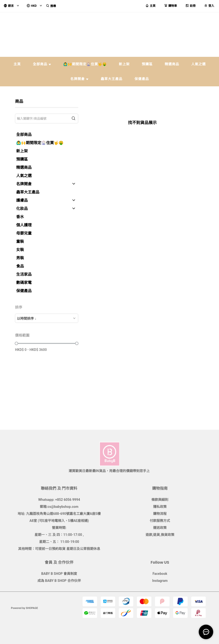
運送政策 (160, 528)
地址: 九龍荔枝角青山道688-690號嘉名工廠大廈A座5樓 (59, 514)
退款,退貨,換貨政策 (160, 535)
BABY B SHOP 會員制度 (59, 574)
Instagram (160, 581)
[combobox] (47, 318)
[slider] (16, 343)
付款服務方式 (160, 521)
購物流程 (160, 514)
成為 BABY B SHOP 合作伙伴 (59, 581)
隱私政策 (160, 507)
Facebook (160, 574)
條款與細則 (160, 500)
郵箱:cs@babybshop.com (59, 507)
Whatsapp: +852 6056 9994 (59, 500)
